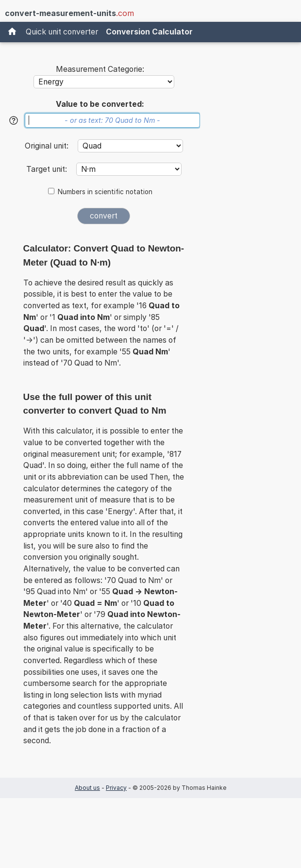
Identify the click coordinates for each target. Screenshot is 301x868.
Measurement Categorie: (100, 69)
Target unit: (48, 169)
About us (87, 788)
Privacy (116, 788)
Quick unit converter (62, 32)
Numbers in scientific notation (105, 192)
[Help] (14, 120)
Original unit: (48, 146)
